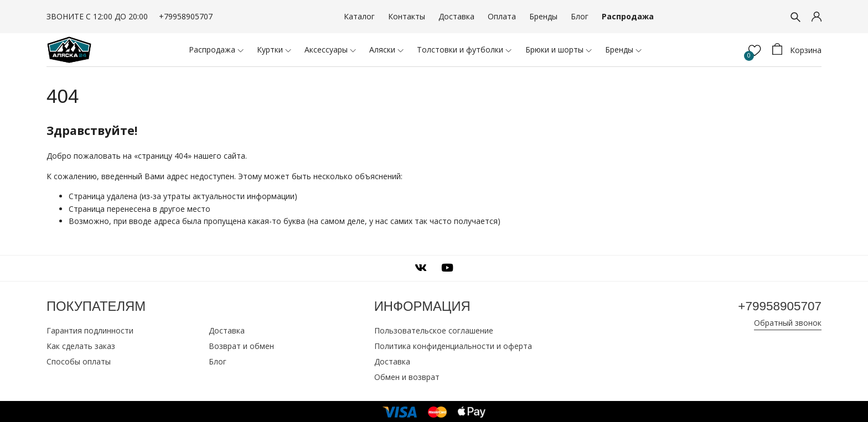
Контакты (407, 16)
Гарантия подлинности (90, 329)
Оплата (502, 16)
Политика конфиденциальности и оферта (453, 345)
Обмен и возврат (407, 376)
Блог (580, 16)
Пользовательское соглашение (434, 329)
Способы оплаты (79, 360)
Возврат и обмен (241, 345)
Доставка (456, 16)
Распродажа (628, 16)
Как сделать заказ (81, 345)
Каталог (359, 16)
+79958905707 (186, 16)
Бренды (543, 16)
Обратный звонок (788, 323)
